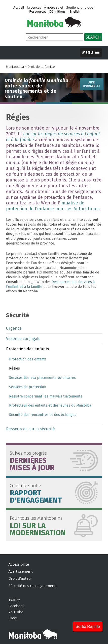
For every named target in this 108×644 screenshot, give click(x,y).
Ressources (38, 11)
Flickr (13, 618)
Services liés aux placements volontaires (42, 378)
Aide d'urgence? (92, 84)
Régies (14, 368)
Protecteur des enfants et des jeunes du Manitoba (50, 405)
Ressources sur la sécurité (30, 429)
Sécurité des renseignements (33, 586)
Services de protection (28, 387)
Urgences (34, 7)
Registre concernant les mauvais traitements (46, 396)
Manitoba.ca (15, 67)
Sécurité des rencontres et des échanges (43, 415)
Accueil (19, 7)
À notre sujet (54, 7)
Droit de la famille (41, 67)
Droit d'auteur (20, 578)
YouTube (16, 612)
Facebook (17, 606)
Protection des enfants (28, 349)
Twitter (14, 600)
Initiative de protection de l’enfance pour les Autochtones (53, 206)
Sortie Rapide (88, 626)
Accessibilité (19, 564)
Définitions (58, 11)
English (75, 11)
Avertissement (21, 571)
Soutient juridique (80, 7)
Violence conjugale (23, 339)
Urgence (14, 328)
